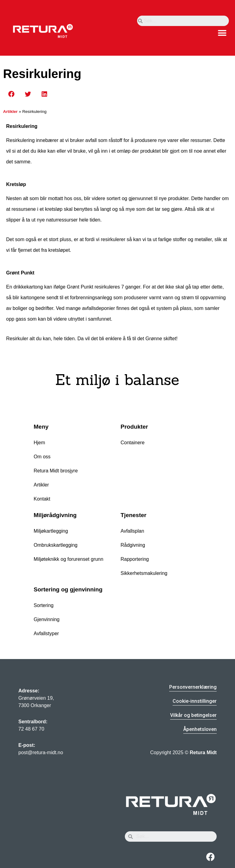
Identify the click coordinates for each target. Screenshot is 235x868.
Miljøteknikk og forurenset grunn (69, 559)
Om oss (42, 457)
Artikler (10, 112)
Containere (132, 443)
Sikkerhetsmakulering (144, 573)
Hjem (39, 443)
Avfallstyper (46, 633)
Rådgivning (133, 545)
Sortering (44, 605)
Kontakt (42, 499)
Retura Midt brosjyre (56, 471)
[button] (222, 33)
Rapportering (135, 559)
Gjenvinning (47, 619)
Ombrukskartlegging (56, 545)
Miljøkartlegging (51, 531)
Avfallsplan (132, 531)
